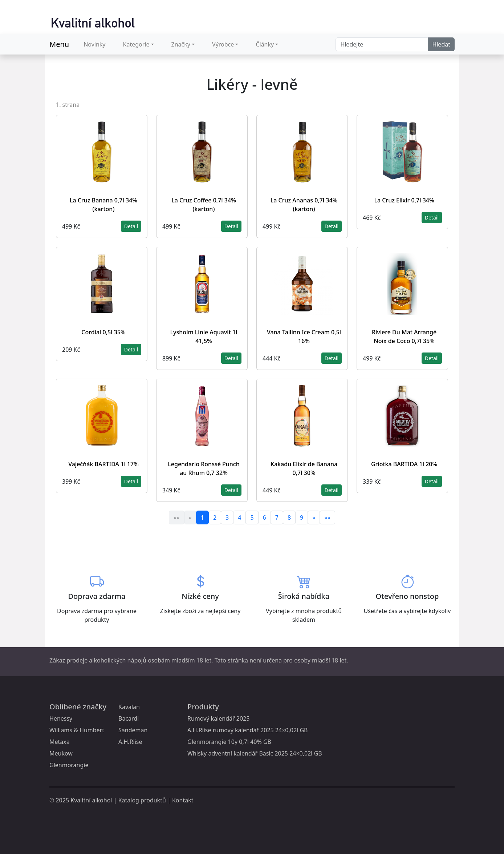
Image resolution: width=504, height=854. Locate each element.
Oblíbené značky (78, 707)
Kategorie (136, 44)
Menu (59, 44)
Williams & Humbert (77, 730)
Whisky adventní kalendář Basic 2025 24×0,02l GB (255, 753)
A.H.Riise (130, 742)
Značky (181, 44)
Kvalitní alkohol (91, 800)
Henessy (61, 718)
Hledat (441, 44)
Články (265, 44)
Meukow (61, 753)
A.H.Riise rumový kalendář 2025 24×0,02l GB (247, 730)
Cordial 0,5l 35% (103, 332)
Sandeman (133, 730)
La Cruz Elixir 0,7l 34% (404, 200)
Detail (131, 226)
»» (327, 517)
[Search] (382, 44)
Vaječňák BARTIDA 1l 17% (103, 464)
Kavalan (129, 707)
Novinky (94, 44)
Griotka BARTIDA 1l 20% (404, 464)
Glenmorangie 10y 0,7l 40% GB (229, 742)
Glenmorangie (69, 765)
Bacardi (129, 718)
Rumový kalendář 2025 (218, 718)
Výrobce (223, 44)
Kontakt (183, 800)
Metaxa (60, 742)
